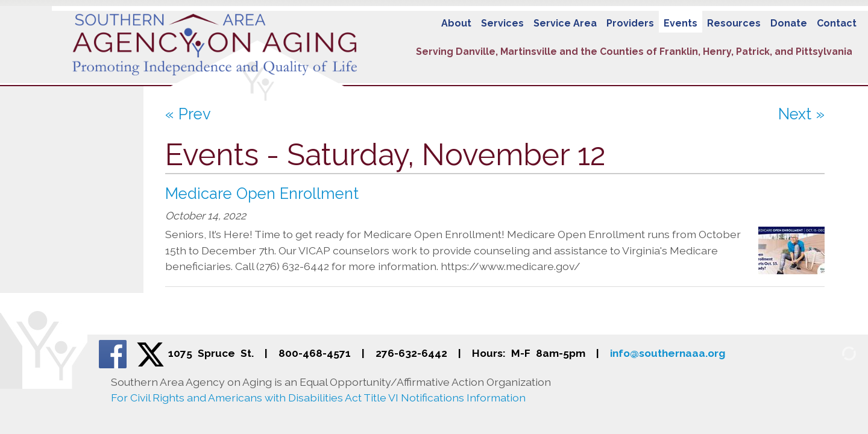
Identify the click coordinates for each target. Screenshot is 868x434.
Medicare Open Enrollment (262, 193)
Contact (837, 23)
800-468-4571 (315, 353)
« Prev (188, 114)
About (456, 23)
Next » (801, 114)
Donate (789, 23)
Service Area (565, 23)
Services (502, 23)
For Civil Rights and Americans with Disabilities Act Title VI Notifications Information (318, 398)
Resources (734, 23)
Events (681, 23)
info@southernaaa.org (668, 353)
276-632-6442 (411, 353)
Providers (630, 23)
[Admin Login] (835, 352)
